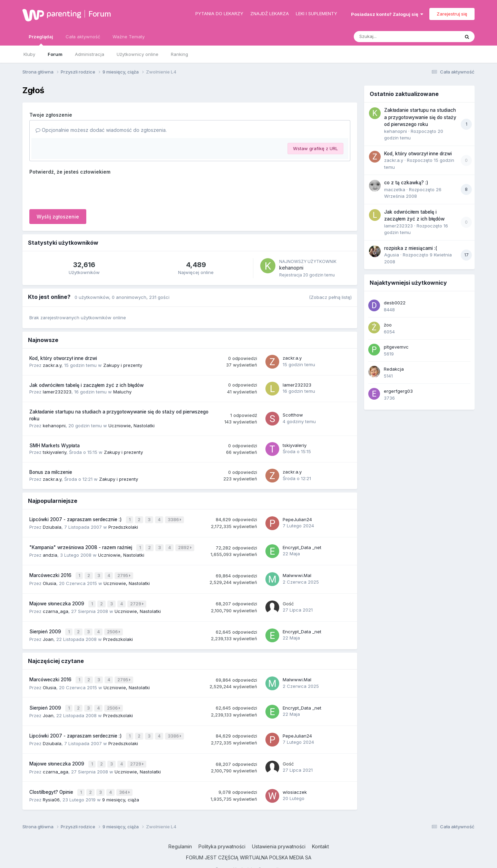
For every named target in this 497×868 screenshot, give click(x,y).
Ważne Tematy (129, 37)
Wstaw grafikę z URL (315, 148)
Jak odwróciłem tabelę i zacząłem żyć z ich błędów (86, 385)
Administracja (90, 54)
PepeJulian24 (297, 519)
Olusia (50, 579)
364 (125, 781)
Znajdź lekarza (270, 13)
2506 (114, 627)
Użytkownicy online (138, 54)
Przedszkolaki (123, 526)
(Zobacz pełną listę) (330, 297)
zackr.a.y (52, 365)
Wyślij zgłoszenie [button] (58, 217)
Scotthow (293, 415)
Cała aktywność (83, 37)
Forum (100, 14)
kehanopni (291, 268)
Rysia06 (51, 788)
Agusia (392, 255)
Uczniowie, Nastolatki (131, 426)
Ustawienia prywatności (279, 835)
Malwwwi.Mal (297, 573)
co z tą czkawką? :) (406, 183)
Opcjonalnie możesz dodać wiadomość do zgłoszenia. (101, 130)
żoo (388, 325)
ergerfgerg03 (398, 391)
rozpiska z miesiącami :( (411, 248)
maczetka (395, 189)
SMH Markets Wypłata (55, 446)
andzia (50, 553)
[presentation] (82, 191)
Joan (48, 633)
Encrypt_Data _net (302, 546)
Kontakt (320, 835)
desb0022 (395, 303)
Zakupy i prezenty (123, 365)
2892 (186, 546)
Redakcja (394, 369)
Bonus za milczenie (51, 472)
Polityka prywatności (222, 835)
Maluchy (122, 392)
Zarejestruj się (452, 14)
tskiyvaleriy (55, 452)
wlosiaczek (295, 781)
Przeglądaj (41, 40)
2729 (138, 600)
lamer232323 (57, 392)
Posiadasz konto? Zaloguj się (387, 14)
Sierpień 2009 (46, 626)
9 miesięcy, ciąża (121, 788)
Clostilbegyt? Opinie (52, 781)
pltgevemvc (396, 347)
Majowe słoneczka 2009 (57, 599)
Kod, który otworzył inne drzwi (63, 358)
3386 (175, 519)
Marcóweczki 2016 (51, 573)
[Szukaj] (390, 37)
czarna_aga (56, 606)
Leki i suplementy (316, 13)
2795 (125, 573)
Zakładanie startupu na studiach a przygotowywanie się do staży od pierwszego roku (420, 117)
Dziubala (52, 526)
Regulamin (180, 835)
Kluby (29, 54)
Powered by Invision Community (248, 857)
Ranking (179, 54)
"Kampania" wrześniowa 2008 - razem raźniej (81, 546)
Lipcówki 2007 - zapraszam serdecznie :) (76, 519)
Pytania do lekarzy (219, 13)
